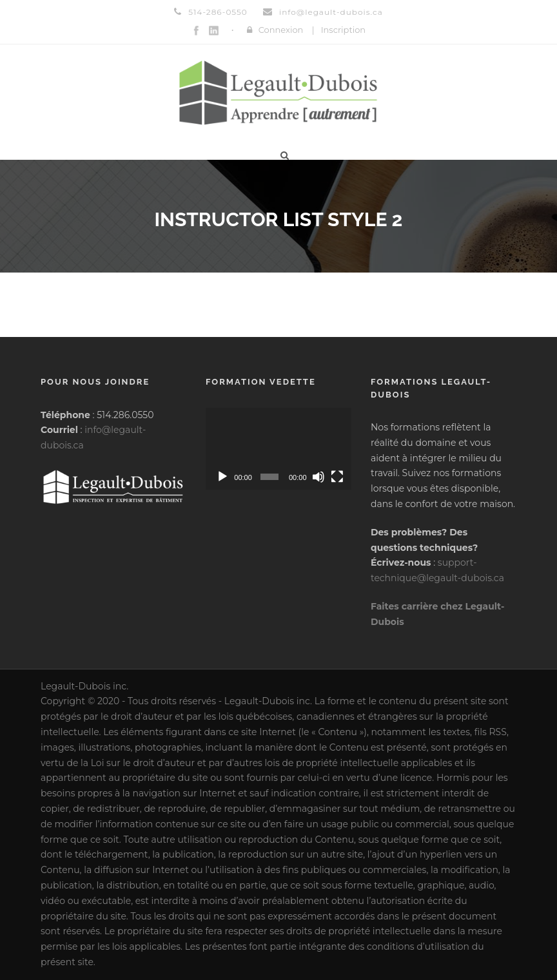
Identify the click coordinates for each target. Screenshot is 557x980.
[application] (278, 449)
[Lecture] (222, 477)
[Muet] (318, 477)
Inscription (344, 30)
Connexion (281, 30)
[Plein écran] (337, 477)
